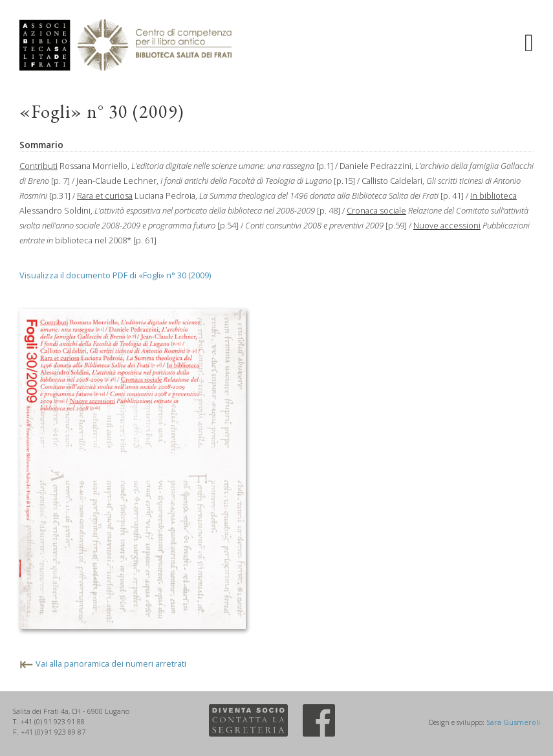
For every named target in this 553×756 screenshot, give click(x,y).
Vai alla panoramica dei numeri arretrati (111, 663)
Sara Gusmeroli (513, 722)
